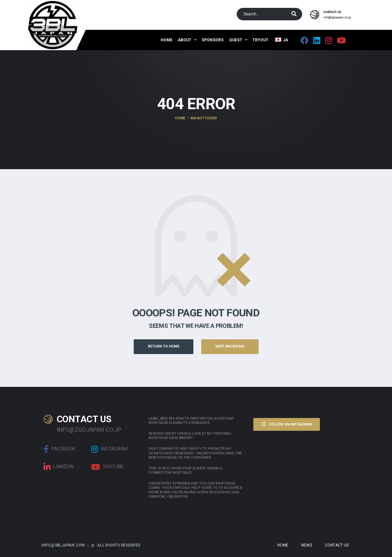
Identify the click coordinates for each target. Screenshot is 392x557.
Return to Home (164, 346)
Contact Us (337, 545)
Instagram (109, 449)
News (307, 545)
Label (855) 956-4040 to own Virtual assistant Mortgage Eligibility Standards (191, 421)
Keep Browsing (230, 346)
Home (167, 40)
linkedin (59, 467)
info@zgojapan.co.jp (337, 17)
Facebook (59, 449)
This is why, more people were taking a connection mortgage (185, 470)
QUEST (236, 40)
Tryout (260, 40)
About (185, 40)
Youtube (107, 467)
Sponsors (213, 40)
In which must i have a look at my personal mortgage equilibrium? (190, 436)
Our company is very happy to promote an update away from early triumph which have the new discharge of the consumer (195, 453)
